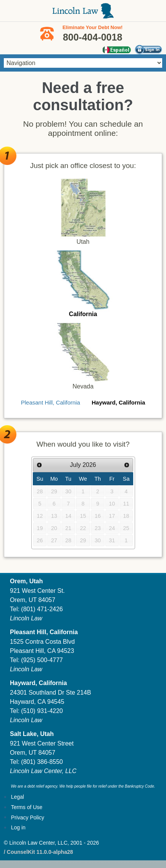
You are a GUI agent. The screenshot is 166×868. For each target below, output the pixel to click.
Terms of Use (27, 807)
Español (117, 50)
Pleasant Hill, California (51, 402)
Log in (18, 827)
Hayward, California (118, 402)
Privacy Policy (28, 817)
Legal (18, 797)
